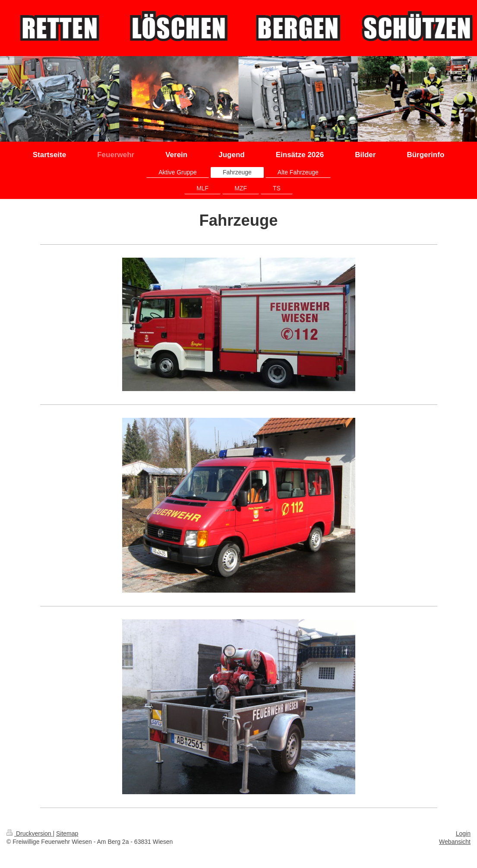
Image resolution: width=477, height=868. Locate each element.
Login (463, 833)
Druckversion (30, 833)
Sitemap (67, 833)
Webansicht (455, 842)
